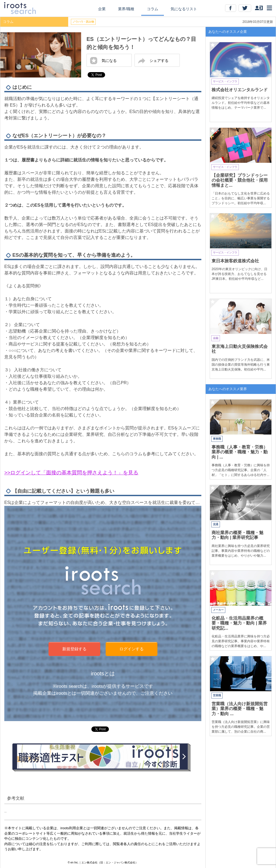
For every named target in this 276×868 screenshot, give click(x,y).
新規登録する (74, 649)
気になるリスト (184, 9)
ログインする (132, 649)
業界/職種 (126, 9)
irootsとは (103, 673)
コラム (153, 9)
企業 (102, 9)
